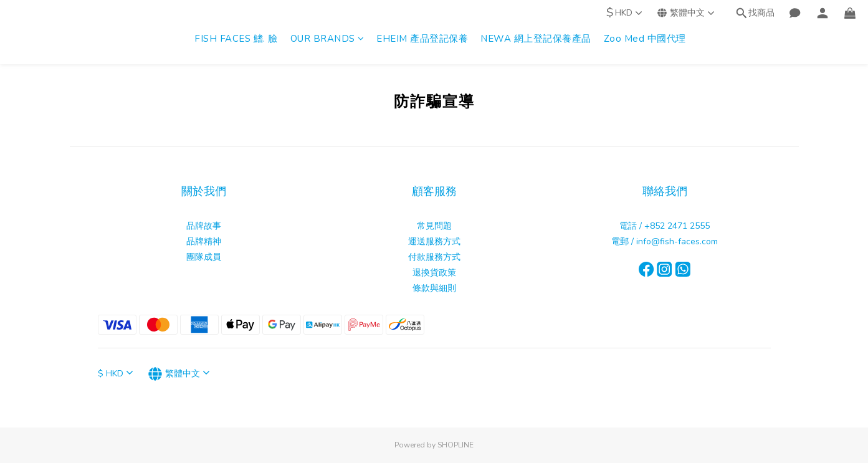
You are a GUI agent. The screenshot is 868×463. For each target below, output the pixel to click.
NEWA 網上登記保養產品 (536, 39)
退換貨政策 (434, 273)
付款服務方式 (434, 257)
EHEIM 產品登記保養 (422, 39)
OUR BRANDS (327, 39)
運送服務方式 (434, 241)
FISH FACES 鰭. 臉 (236, 39)
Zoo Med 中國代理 (645, 39)
